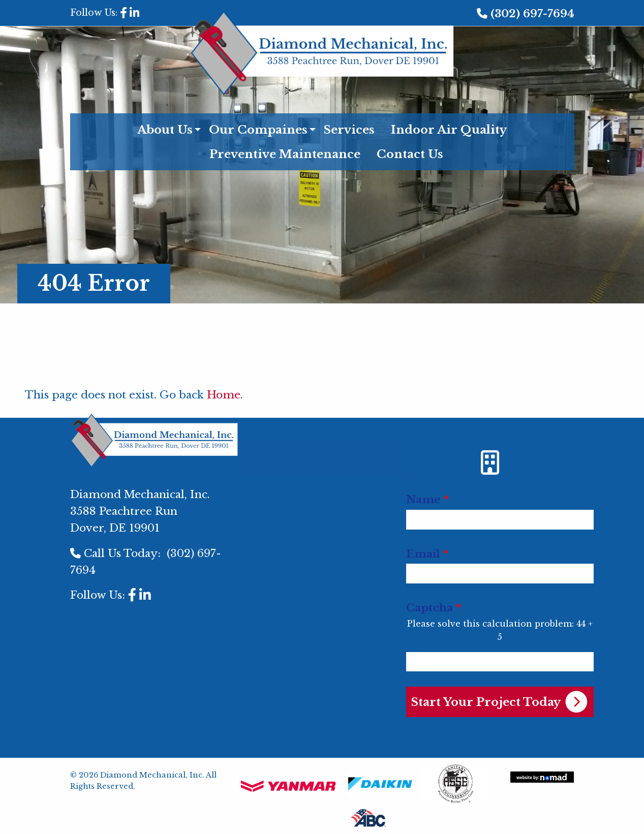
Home (224, 395)
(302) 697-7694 (532, 14)
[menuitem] (322, 455)
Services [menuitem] (349, 130)
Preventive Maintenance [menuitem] (285, 154)
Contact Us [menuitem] (410, 154)
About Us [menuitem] (165, 130)
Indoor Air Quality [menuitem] (449, 130)
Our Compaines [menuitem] (258, 130)
